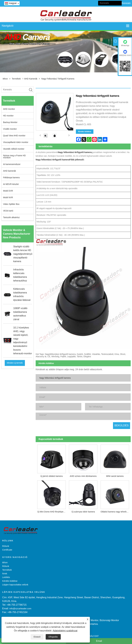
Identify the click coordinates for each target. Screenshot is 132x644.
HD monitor (8, 116)
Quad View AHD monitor (14, 136)
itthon (5, 79)
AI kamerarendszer (12, 164)
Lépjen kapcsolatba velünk (15, 585)
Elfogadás (53, 637)
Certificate (7, 550)
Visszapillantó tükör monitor (16, 142)
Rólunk (6, 546)
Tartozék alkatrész (11, 217)
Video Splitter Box (11, 204)
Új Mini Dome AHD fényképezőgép (52, 512)
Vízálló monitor (10, 129)
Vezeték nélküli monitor (14, 149)
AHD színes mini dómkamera (83, 476)
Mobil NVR (8, 197)
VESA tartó (8, 211)
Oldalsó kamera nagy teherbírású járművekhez (116, 512)
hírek (5, 573)
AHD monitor (9, 109)
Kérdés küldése (85, 132)
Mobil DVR (8, 191)
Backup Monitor (10, 122)
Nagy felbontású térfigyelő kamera (58, 79)
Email (99, 641)
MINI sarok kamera (115, 476)
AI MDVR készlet (11, 184)
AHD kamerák (31, 79)
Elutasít (37, 637)
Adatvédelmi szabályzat (65, 631)
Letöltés (6, 577)
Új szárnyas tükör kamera (83, 512)
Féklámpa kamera (11, 178)
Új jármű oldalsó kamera (51, 476)
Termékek (16, 79)
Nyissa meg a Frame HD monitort (14, 157)
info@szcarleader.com (20, 608)
